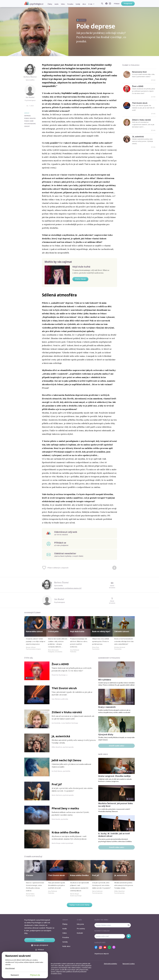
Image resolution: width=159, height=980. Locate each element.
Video (63, 4)
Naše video (103, 754)
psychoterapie (30, 124)
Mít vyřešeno (105, 680)
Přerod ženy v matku (65, 808)
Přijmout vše (35, 975)
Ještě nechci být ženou (66, 760)
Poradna (70, 4)
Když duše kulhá (81, 267)
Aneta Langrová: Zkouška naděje (114, 776)
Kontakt (80, 933)
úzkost (27, 126)
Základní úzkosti (122, 631)
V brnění (30, 875)
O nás (90, 4)
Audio (57, 4)
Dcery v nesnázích (107, 707)
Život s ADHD (138, 86)
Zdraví (27, 113)
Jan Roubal (30, 97)
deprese (27, 116)
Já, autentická (138, 137)
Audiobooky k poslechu (109, 658)
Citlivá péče (53, 631)
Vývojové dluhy (106, 735)
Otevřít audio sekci (116, 746)
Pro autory (81, 928)
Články (50, 4)
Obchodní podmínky (110, 964)
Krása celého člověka (65, 832)
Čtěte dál (29, 658)
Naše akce (66, 946)
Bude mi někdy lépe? (101, 631)
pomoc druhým (30, 118)
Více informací (10, 968)
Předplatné (128, 4)
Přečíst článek (80, 279)
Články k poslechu (131, 65)
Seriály (78, 4)
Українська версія (102, 954)
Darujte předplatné (40, 945)
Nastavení (15, 975)
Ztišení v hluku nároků (141, 120)
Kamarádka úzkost (34, 631)
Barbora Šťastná (30, 77)
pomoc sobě (29, 121)
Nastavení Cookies (129, 964)
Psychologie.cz (34, 3)
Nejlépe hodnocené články (79, 905)
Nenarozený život (139, 72)
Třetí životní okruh (140, 103)
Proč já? (57, 784)
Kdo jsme (80, 924)
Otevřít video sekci (117, 847)
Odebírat (129, 936)
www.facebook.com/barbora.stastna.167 (68, 588)
